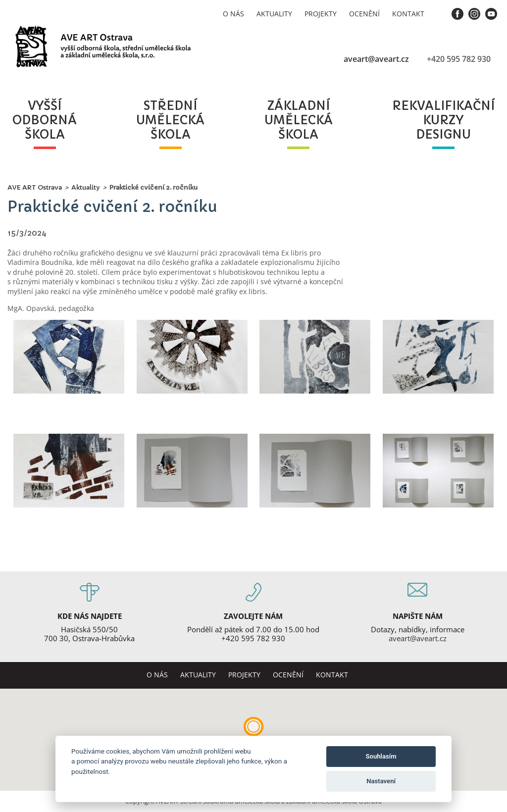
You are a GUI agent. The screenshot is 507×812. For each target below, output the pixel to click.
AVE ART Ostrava (35, 187)
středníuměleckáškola (170, 120)
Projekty (321, 14)
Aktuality (274, 14)
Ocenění (364, 14)
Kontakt (408, 14)
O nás (233, 14)
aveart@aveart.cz (376, 59)
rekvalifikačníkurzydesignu (443, 120)
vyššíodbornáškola (45, 120)
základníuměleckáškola (299, 120)
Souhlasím (381, 756)
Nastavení (381, 781)
